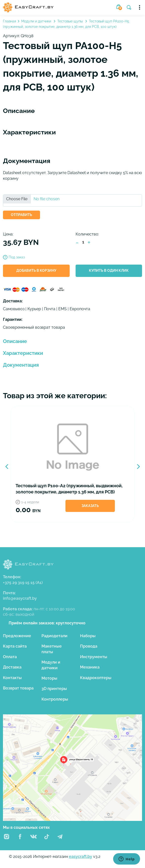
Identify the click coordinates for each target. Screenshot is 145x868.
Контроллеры (55, 699)
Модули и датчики (37, 21)
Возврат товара (18, 688)
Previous (7, 467)
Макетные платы (52, 649)
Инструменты (94, 657)
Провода (89, 646)
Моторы (49, 678)
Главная (10, 21)
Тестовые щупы (71, 21)
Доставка (12, 667)
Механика (90, 667)
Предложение (17, 636)
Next (138, 467)
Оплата (10, 657)
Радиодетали (54, 636)
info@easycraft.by (20, 598)
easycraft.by (81, 857)
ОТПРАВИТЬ (21, 215)
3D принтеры (54, 689)
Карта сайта (15, 646)
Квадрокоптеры (96, 678)
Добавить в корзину (36, 271)
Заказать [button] (90, 506)
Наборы (88, 636)
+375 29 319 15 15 (23, 583)
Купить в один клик (109, 271)
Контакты (12, 678)
